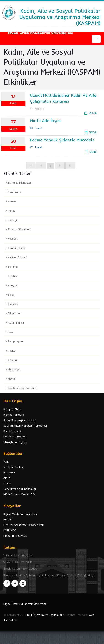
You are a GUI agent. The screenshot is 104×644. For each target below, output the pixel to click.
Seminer (13, 267)
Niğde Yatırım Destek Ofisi (20, 494)
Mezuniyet (14, 369)
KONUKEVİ (10, 530)
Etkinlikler (14, 313)
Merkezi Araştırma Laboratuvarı (24, 525)
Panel (11, 211)
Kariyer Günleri (17, 257)
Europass (9, 472)
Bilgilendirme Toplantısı (23, 388)
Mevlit (11, 379)
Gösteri (12, 360)
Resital (12, 351)
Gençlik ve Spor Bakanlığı (20, 489)
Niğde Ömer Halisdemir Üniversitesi (26, 604)
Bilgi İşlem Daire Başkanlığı (44, 615)
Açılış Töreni (16, 323)
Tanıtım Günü (16, 248)
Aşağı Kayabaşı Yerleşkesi (20, 420)
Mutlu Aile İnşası (46, 121)
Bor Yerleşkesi (12, 431)
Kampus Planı (12, 409)
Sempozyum (16, 341)
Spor (11, 332)
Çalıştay (13, 304)
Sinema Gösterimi (19, 229)
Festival (13, 239)
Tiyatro (12, 276)
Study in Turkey (13, 467)
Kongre (12, 285)
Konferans (14, 192)
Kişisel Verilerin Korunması (21, 514)
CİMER (7, 483)
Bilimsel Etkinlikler (19, 183)
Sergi (11, 295)
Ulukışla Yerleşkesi (15, 442)
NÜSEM (8, 519)
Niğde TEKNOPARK (15, 536)
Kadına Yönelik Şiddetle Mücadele (62, 140)
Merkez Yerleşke (14, 415)
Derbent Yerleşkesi (15, 436)
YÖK (6, 461)
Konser (12, 201)
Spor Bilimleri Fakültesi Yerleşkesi (25, 425)
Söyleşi (12, 220)
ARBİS (7, 478)
